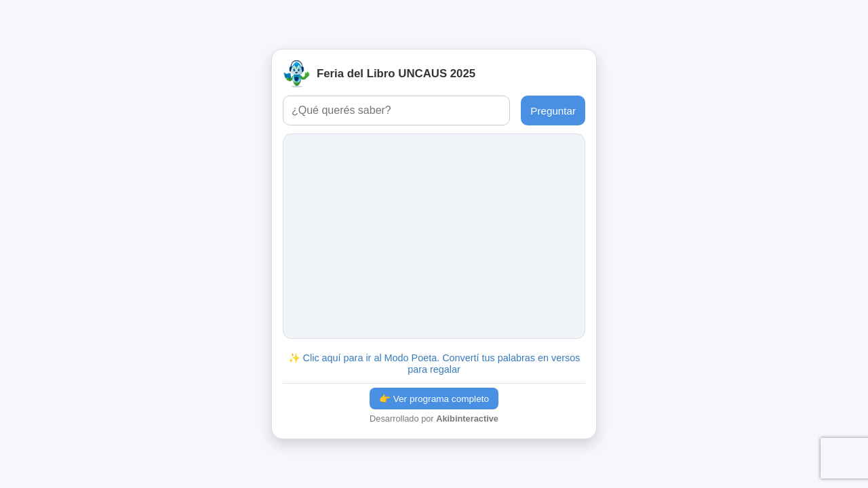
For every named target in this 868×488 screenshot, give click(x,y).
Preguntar (553, 111)
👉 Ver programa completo (434, 399)
